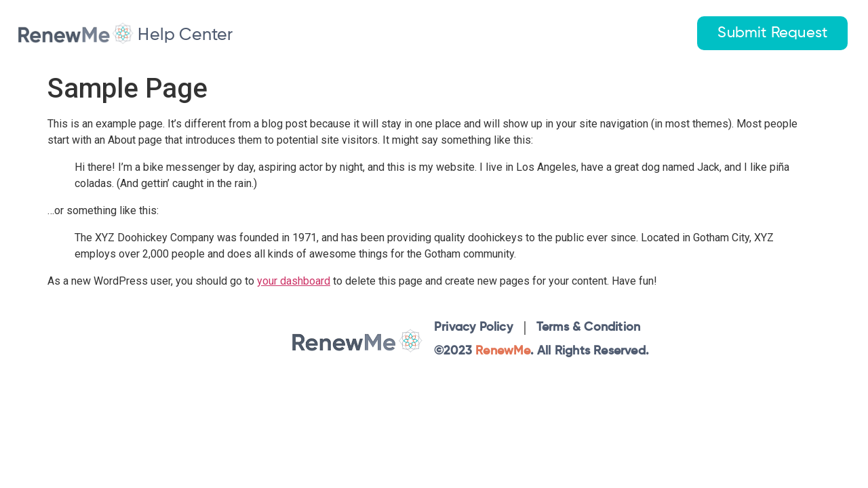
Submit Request (772, 33)
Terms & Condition (588, 327)
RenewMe (502, 351)
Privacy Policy (473, 327)
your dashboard (294, 281)
